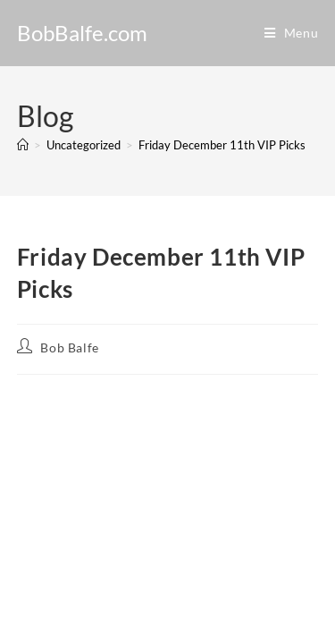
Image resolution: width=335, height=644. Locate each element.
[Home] (23, 145)
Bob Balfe (69, 347)
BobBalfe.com (82, 33)
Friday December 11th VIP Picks (222, 145)
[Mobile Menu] (292, 33)
